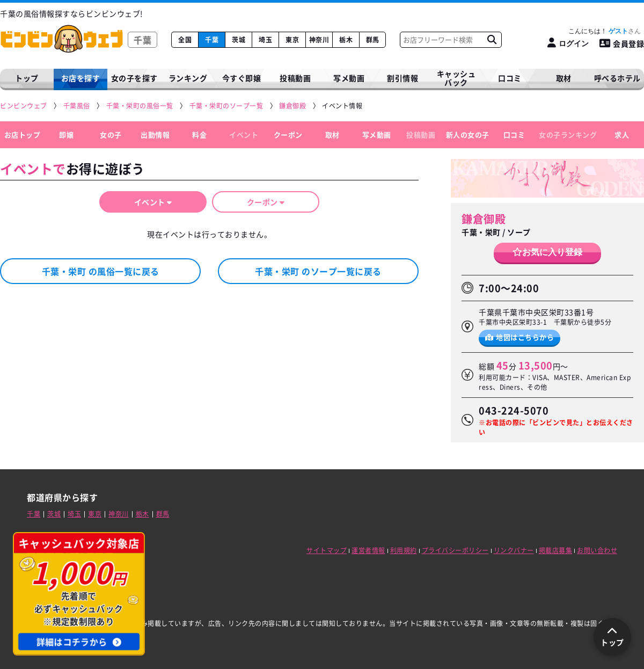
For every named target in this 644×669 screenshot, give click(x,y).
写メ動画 (349, 78)
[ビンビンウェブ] (24, 106)
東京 (292, 40)
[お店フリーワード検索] (492, 40)
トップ (27, 78)
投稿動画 (295, 78)
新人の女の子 (468, 134)
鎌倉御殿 (484, 219)
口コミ (510, 78)
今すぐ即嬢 (242, 78)
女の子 (111, 134)
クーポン (288, 134)
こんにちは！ (605, 31)
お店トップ (23, 134)
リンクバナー (514, 550)
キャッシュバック (456, 78)
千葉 (212, 40)
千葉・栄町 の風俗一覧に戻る (101, 271)
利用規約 (404, 550)
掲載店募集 (556, 550)
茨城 (239, 40)
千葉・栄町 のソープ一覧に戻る (318, 271)
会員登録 (622, 43)
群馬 (373, 40)
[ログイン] (568, 43)
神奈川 (319, 40)
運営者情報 (368, 550)
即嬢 (66, 134)
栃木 (346, 40)
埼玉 (265, 40)
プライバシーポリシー (455, 550)
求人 (622, 134)
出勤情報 (155, 134)
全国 (185, 40)
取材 (332, 134)
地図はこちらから (520, 337)
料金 (199, 134)
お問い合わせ (597, 550)
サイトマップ (327, 550)
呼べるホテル (617, 78)
